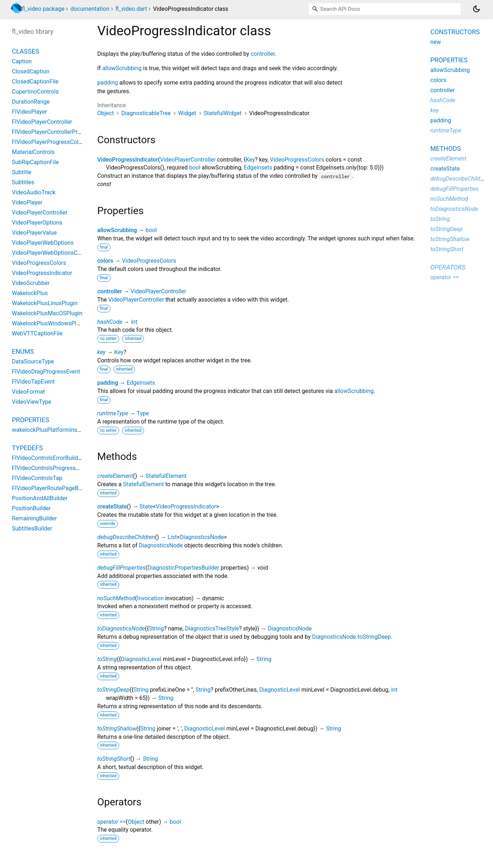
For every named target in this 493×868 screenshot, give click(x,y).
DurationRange (31, 102)
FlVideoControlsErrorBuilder (47, 458)
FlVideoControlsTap (37, 478)
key (101, 352)
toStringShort (114, 759)
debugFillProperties (121, 568)
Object (106, 113)
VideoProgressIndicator (128, 160)
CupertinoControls (35, 92)
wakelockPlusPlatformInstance (52, 430)
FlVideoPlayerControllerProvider (53, 132)
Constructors (455, 32)
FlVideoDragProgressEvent (46, 372)
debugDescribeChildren (126, 537)
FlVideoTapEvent (33, 382)
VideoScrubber (31, 283)
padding (107, 83)
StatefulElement (166, 476)
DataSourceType (33, 361)
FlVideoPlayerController (42, 122)
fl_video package (43, 9)
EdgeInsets (258, 168)
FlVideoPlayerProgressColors (49, 142)
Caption (22, 61)
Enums (23, 351)
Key (250, 160)
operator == (111, 822)
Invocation (150, 598)
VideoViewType (32, 402)
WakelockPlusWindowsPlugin (50, 323)
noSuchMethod (116, 598)
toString (107, 659)
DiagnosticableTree (146, 113)
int (134, 322)
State (146, 507)
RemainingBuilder (34, 518)
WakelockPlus (30, 293)
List (172, 537)
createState (112, 507)
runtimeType (113, 413)
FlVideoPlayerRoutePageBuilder (52, 488)
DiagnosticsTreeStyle (212, 629)
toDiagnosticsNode (121, 629)
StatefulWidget (223, 113)
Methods (446, 148)
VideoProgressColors (297, 160)
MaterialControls (33, 152)
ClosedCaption (31, 71)
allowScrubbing (122, 68)
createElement (115, 476)
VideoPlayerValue (34, 233)
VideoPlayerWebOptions (43, 243)
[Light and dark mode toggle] (476, 9)
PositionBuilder (31, 508)
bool (195, 168)
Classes (26, 51)
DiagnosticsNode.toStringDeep (351, 637)
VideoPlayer (27, 202)
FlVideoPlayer (29, 112)
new (436, 42)
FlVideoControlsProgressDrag (50, 468)
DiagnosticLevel (141, 659)
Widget (187, 113)
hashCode (110, 322)
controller (263, 54)
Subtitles (23, 182)
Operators (448, 267)
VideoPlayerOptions (37, 223)
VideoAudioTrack (34, 192)
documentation (90, 9)
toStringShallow (117, 729)
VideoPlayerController (188, 160)
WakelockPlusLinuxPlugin (45, 303)
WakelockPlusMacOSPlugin (47, 313)
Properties (30, 420)
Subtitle (22, 172)
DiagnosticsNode (202, 537)
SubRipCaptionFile (35, 162)
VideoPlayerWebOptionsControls (54, 253)
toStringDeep (113, 690)
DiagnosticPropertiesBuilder (183, 568)
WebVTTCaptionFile (37, 333)
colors (105, 261)
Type (143, 413)
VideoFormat (28, 392)
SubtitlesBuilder (32, 528)
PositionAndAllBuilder (40, 498)
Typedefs (27, 448)
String (156, 629)
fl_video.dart (131, 9)
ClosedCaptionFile (35, 82)
